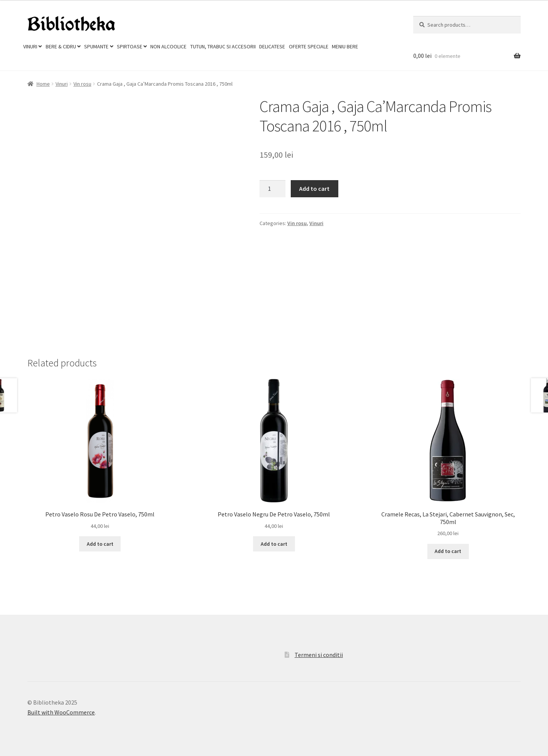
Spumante (96, 46)
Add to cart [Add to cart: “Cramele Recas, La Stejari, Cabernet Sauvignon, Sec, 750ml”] (448, 551)
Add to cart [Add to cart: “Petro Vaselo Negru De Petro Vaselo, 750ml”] (274, 544)
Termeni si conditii (319, 655)
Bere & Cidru (61, 46)
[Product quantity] (272, 189)
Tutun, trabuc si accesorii (223, 46)
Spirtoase (130, 46)
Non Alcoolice (168, 46)
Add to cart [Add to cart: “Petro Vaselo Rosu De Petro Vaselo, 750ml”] (100, 544)
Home (43, 84)
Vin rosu (82, 84)
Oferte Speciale (309, 46)
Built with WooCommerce (61, 712)
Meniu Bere (345, 46)
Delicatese (272, 46)
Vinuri (30, 46)
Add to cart (314, 189)
